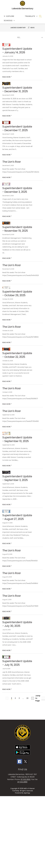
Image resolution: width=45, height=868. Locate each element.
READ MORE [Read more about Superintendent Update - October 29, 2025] (7, 320)
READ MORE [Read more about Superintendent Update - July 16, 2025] (7, 689)
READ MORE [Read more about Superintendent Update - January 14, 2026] (7, 77)
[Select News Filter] (30, 37)
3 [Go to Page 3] (19, 698)
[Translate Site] (31, 16)
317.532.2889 (22, 782)
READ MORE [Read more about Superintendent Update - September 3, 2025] (7, 505)
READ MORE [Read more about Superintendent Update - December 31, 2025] (7, 116)
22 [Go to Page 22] (27, 698)
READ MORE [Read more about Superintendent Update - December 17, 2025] (7, 155)
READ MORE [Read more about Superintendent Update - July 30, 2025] (7, 650)
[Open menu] (9, 16)
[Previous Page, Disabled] (7, 698)
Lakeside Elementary (18, 28)
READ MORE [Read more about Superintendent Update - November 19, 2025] (7, 258)
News (32, 28)
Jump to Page (38, 698)
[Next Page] (33, 698)
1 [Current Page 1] (12, 698)
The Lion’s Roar (12, 162)
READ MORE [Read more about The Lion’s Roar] (7, 177)
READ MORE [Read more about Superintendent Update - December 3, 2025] (7, 216)
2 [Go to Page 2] (15, 698)
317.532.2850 (25, 779)
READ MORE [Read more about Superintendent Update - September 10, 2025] (7, 466)
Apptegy (27, 793)
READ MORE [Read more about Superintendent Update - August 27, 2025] (7, 543)
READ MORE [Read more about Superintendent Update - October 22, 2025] (7, 381)
